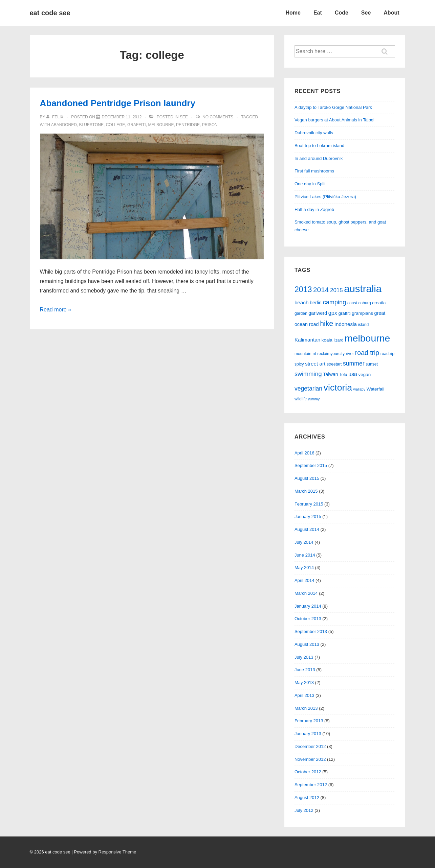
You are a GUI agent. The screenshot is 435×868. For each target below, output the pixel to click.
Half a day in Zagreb (314, 209)
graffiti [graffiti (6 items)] (344, 313)
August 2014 (307, 529)
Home (293, 13)
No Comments (218, 117)
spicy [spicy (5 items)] (299, 364)
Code (342, 13)
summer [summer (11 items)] (354, 363)
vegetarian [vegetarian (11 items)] (308, 389)
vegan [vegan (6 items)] (365, 374)
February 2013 (309, 721)
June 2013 (305, 670)
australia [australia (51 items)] (363, 289)
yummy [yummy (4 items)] (314, 399)
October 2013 (308, 619)
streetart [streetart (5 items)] (334, 364)
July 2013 (304, 657)
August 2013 (307, 644)
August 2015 (307, 478)
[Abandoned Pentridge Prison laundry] (122, 117)
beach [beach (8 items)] (302, 302)
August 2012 (307, 797)
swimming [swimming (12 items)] (308, 374)
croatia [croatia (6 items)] (379, 303)
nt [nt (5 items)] (314, 354)
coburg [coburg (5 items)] (365, 303)
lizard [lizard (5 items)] (338, 340)
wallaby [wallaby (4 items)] (360, 389)
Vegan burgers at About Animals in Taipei (334, 120)
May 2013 (304, 683)
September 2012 (311, 785)
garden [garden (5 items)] (301, 313)
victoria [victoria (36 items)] (338, 388)
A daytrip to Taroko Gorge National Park (333, 107)
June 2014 (305, 555)
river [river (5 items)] (350, 354)
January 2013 (308, 734)
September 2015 (311, 465)
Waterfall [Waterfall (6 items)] (375, 389)
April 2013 (304, 695)
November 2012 (310, 759)
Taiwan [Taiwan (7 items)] (331, 374)
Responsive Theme (117, 852)
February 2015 (309, 504)
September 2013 (311, 631)
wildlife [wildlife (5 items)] (301, 399)
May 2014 (304, 568)
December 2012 (310, 746)
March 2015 (306, 491)
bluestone (91, 125)
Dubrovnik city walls (314, 133)
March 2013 (306, 708)
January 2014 (308, 606)
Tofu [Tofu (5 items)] (343, 375)
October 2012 (308, 772)
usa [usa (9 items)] (353, 374)
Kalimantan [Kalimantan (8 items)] (307, 340)
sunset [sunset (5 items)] (372, 364)
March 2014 (306, 593)
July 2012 (304, 810)
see (184, 117)
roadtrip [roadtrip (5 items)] (387, 354)
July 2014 (304, 542)
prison (210, 125)
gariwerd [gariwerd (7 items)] (318, 313)
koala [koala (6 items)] (327, 340)
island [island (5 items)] (363, 325)
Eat (318, 13)
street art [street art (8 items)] (315, 364)
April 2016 (304, 453)
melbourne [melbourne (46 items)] (367, 338)
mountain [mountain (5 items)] (303, 354)
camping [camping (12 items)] (335, 302)
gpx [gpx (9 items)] (333, 313)
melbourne (161, 125)
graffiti (137, 125)
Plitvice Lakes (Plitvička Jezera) (325, 197)
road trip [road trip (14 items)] (367, 353)
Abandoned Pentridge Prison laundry (118, 103)
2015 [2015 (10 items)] (336, 290)
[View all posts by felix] (56, 117)
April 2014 (304, 580)
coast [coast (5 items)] (352, 303)
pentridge (188, 125)
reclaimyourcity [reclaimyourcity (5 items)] (331, 354)
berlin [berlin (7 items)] (316, 303)
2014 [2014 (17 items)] (321, 290)
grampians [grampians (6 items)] (362, 313)
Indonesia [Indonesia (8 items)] (346, 324)
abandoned (64, 125)
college (116, 125)
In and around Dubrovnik (319, 158)
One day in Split (310, 184)
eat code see (50, 13)
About (391, 13)
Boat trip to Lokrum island (319, 146)
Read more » (56, 310)
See (366, 13)
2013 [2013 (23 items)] (303, 289)
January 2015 (308, 517)
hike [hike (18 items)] (327, 324)
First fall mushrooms (314, 171)
